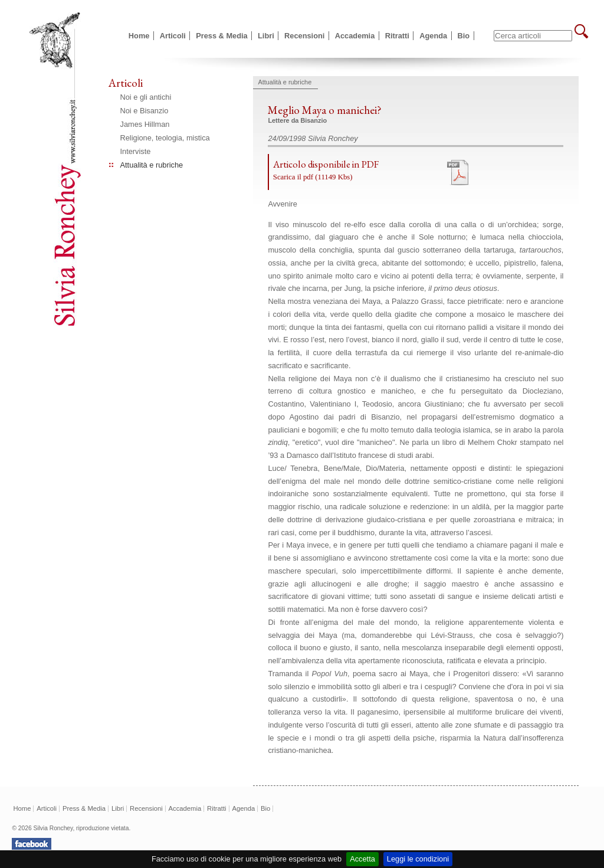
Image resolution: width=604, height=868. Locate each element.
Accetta (362, 859)
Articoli (173, 36)
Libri (266, 36)
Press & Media (222, 36)
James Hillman (145, 124)
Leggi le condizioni (418, 859)
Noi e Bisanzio (145, 111)
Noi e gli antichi (146, 97)
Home (139, 36)
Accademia (355, 36)
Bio (464, 36)
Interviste (136, 151)
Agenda (433, 36)
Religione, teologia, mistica (165, 138)
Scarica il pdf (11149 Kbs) (313, 177)
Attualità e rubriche (152, 165)
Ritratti (397, 36)
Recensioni (304, 36)
